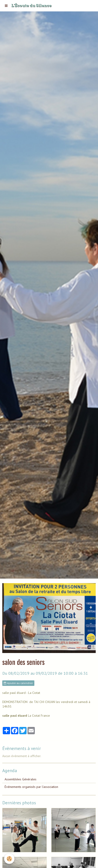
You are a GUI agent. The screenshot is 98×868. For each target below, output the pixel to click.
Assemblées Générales (20, 779)
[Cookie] (9, 859)
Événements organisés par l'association (31, 787)
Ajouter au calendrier (18, 683)
